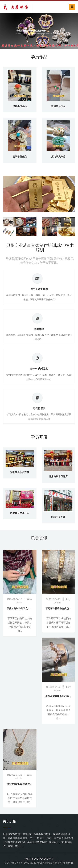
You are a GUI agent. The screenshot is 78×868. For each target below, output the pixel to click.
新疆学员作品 (58, 106)
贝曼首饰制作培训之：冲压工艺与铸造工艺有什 (31, 608)
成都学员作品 (20, 106)
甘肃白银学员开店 (58, 476)
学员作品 (39, 57)
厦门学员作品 (58, 157)
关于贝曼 (9, 821)
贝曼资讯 (39, 538)
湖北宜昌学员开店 (20, 472)
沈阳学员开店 (58, 517)
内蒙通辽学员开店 (20, 513)
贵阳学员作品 (20, 157)
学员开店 (39, 437)
